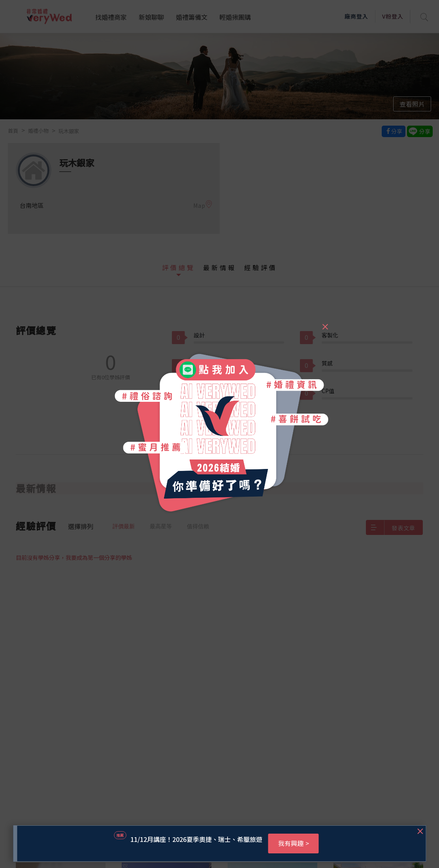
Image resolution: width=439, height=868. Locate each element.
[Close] (325, 323)
